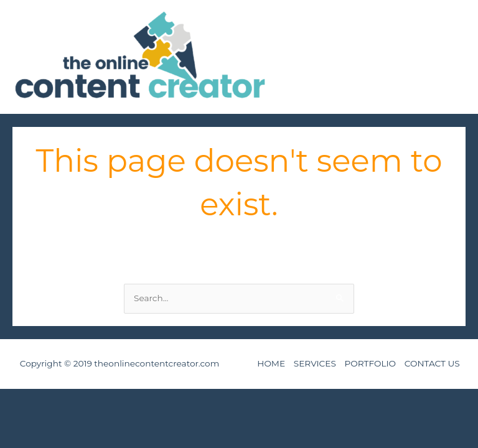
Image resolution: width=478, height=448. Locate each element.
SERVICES (315, 363)
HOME (271, 363)
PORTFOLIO (371, 363)
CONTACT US (432, 363)
